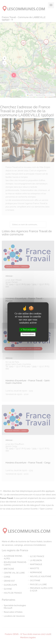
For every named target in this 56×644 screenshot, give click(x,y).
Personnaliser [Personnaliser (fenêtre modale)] (28, 334)
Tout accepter (28, 330)
